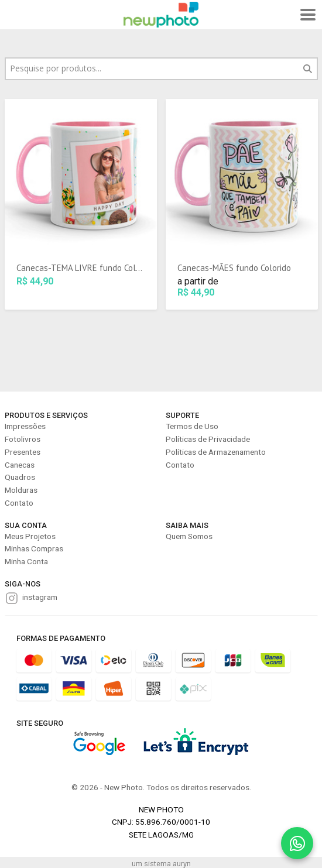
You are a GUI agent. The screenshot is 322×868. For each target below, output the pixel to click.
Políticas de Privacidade (208, 439)
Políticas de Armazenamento (216, 452)
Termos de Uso (192, 426)
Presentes (23, 452)
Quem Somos (189, 536)
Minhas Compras (34, 548)
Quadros (20, 477)
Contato (19, 503)
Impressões (25, 426)
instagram (40, 597)
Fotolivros (23, 439)
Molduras (21, 490)
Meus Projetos (30, 536)
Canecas (20, 465)
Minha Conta (26, 561)
